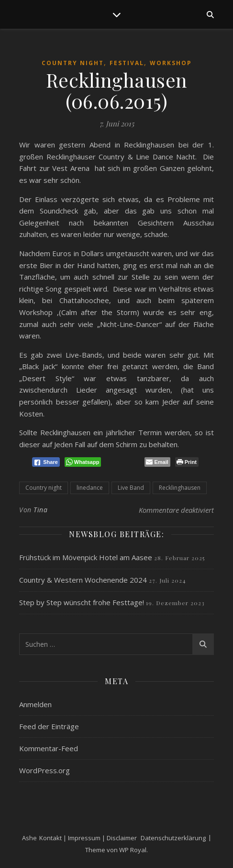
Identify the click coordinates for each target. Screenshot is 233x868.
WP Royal (133, 850)
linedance (90, 488)
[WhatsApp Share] (83, 462)
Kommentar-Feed (49, 748)
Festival (127, 63)
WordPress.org (44, 770)
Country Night (73, 63)
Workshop (171, 63)
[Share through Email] (157, 462)
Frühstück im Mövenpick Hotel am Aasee (86, 557)
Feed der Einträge (49, 726)
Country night (44, 488)
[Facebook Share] (46, 462)
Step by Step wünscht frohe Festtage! (82, 602)
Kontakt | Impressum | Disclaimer (88, 838)
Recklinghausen (180, 488)
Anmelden (35, 704)
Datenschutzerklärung (173, 838)
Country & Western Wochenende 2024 (83, 580)
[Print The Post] (187, 462)
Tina (40, 510)
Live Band (131, 488)
